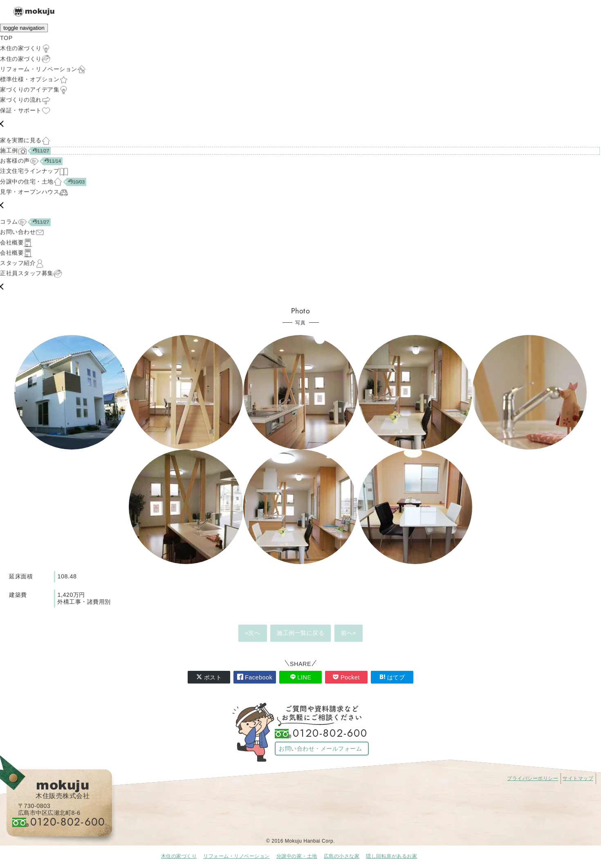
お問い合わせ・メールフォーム (320, 749)
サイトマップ (578, 778)
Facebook (255, 677)
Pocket (346, 677)
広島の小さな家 (342, 856)
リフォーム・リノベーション (237, 856)
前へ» (349, 633)
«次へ (253, 633)
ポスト (209, 677)
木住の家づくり (179, 856)
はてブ (392, 677)
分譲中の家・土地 (297, 856)
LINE (301, 677)
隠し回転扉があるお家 (391, 856)
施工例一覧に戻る (300, 633)
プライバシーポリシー (533, 778)
